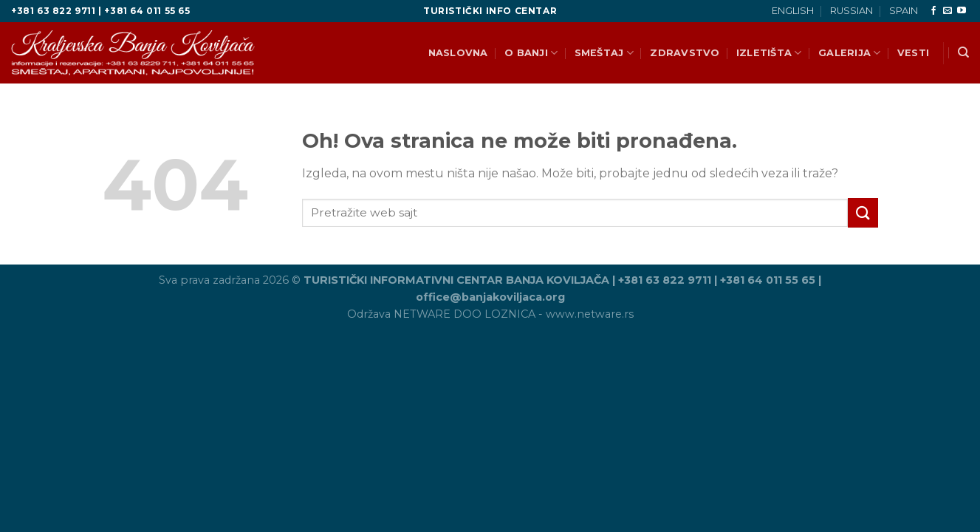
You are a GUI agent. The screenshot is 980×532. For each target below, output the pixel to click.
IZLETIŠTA (769, 53)
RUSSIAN (851, 11)
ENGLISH (793, 11)
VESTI (913, 53)
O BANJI (531, 53)
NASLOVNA (458, 53)
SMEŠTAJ (604, 53)
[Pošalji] (863, 212)
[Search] (963, 52)
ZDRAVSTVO (685, 53)
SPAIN (904, 11)
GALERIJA (850, 53)
